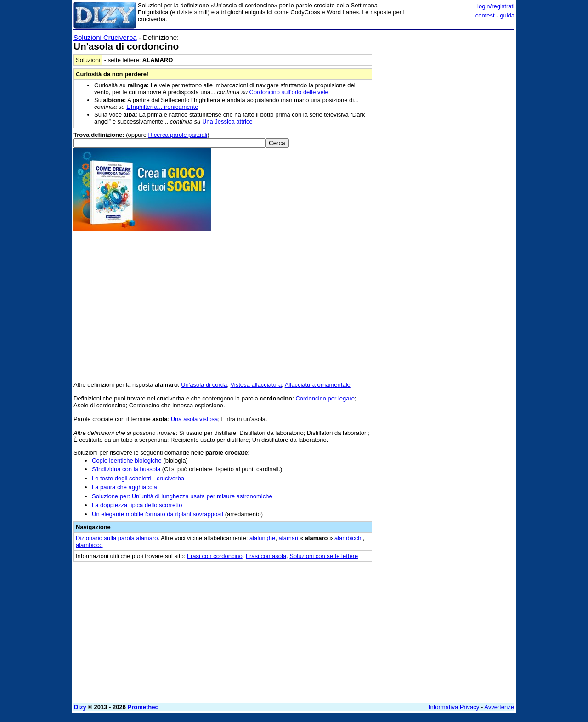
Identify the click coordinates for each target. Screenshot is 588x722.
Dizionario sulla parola (117, 538)
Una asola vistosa (195, 419)
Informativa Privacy (454, 707)
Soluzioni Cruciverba (105, 37)
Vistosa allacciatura (256, 385)
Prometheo (143, 707)
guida (507, 15)
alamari (289, 538)
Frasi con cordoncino (215, 556)
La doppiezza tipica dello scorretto (137, 505)
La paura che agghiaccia (124, 487)
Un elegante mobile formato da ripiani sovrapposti (158, 514)
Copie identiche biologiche (127, 460)
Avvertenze (499, 707)
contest (485, 15)
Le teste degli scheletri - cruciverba (138, 478)
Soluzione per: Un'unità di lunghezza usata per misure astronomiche (182, 496)
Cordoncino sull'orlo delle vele (289, 92)
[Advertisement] (446, 171)
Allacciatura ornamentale (318, 385)
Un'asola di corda (204, 385)
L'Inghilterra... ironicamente (162, 107)
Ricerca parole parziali (178, 135)
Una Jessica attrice (227, 121)
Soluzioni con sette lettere (324, 556)
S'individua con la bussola (126, 469)
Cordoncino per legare (325, 398)
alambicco (89, 545)
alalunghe (262, 538)
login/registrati (496, 6)
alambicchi (348, 538)
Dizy (80, 707)
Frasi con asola (266, 556)
